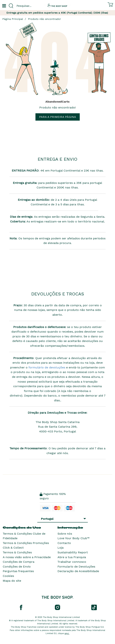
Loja (61, 548)
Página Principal (13, 19)
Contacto (64, 543)
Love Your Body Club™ (73, 538)
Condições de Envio (17, 567)
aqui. (67, 633)
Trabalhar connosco (72, 562)
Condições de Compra (19, 562)
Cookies (8, 576)
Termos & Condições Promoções (26, 543)
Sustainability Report (73, 552)
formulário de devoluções (46, 367)
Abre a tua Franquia (72, 557)
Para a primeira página (58, 117)
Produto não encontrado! (44, 19)
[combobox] (29, 6)
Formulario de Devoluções (76, 567)
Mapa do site (12, 581)
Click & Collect (13, 548)
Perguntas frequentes (18, 571)
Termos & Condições (17, 552)
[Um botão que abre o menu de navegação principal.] (4, 6)
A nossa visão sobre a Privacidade (27, 557)
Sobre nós (65, 534)
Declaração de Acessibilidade (78, 571)
